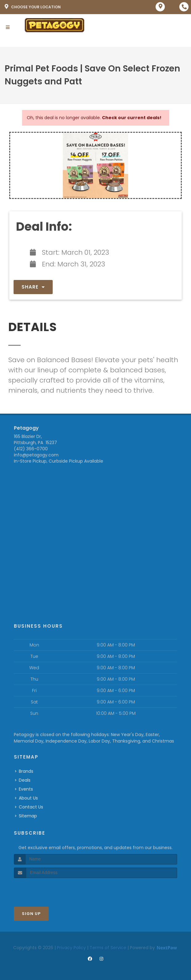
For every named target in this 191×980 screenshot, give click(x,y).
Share (33, 287)
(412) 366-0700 (31, 449)
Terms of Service (108, 948)
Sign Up (31, 914)
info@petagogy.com (36, 455)
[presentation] (47, 890)
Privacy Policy (71, 948)
